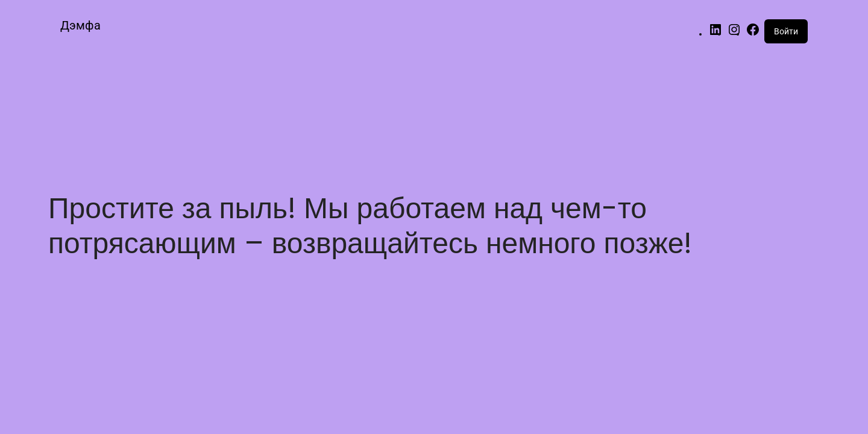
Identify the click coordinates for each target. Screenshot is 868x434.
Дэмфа (80, 25)
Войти (786, 31)
